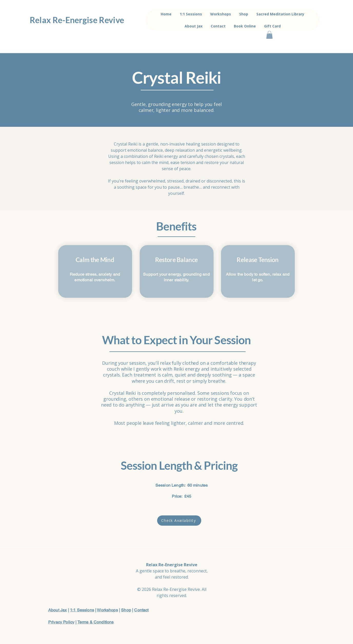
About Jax (57, 610)
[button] (269, 35)
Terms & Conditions (96, 622)
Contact (141, 610)
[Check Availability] (179, 521)
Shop (126, 610)
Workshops (107, 610)
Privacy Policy (61, 622)
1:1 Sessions (82, 610)
